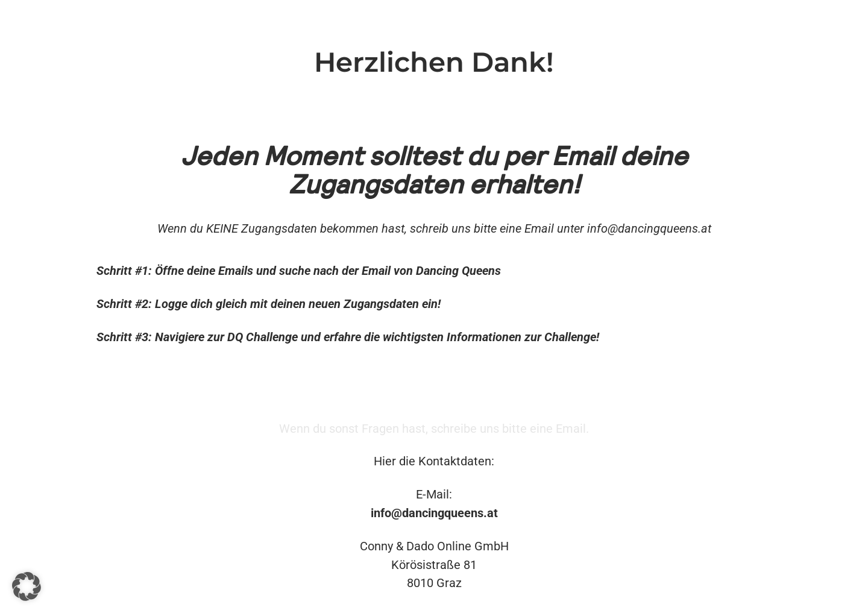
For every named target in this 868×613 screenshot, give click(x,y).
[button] (27, 586)
